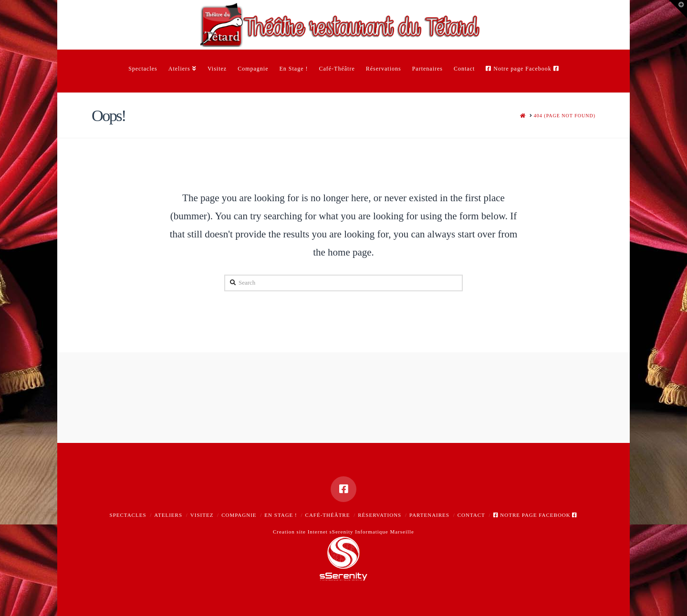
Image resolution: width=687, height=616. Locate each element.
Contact (471, 515)
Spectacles (128, 515)
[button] (678, 9)
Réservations (380, 515)
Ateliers (168, 515)
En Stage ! (281, 515)
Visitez (202, 515)
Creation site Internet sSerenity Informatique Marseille (343, 532)
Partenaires (429, 515)
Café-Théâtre (328, 515)
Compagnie (239, 515)
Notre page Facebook (536, 515)
